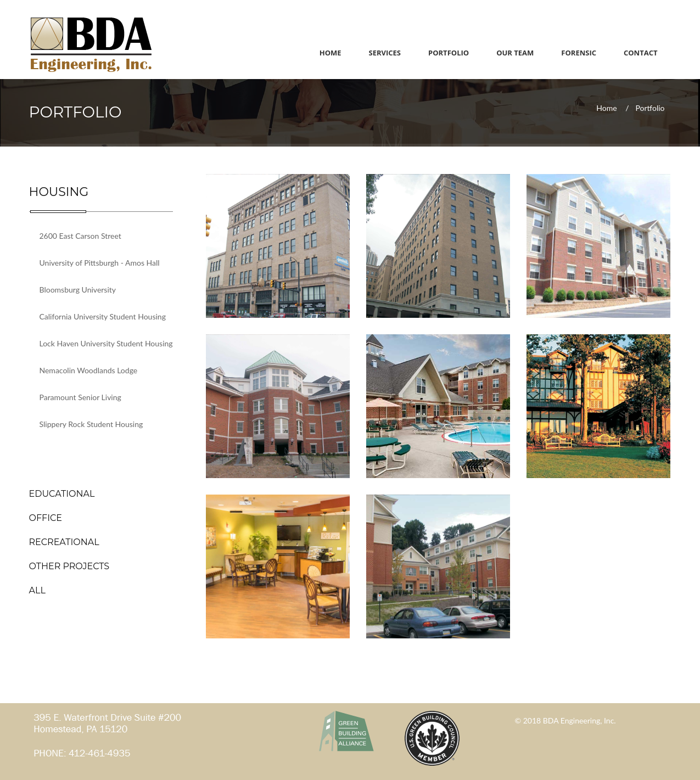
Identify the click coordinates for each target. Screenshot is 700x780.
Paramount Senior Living (80, 397)
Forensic (579, 53)
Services (385, 53)
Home (331, 53)
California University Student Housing (103, 316)
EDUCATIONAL (62, 494)
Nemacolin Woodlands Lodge (89, 370)
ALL (37, 590)
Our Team (515, 53)
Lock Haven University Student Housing (106, 343)
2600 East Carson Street (80, 236)
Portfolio (449, 53)
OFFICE (46, 518)
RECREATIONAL (64, 542)
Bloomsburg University (78, 290)
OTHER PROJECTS (69, 566)
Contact (641, 53)
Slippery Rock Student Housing (91, 424)
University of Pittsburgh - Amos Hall (100, 263)
